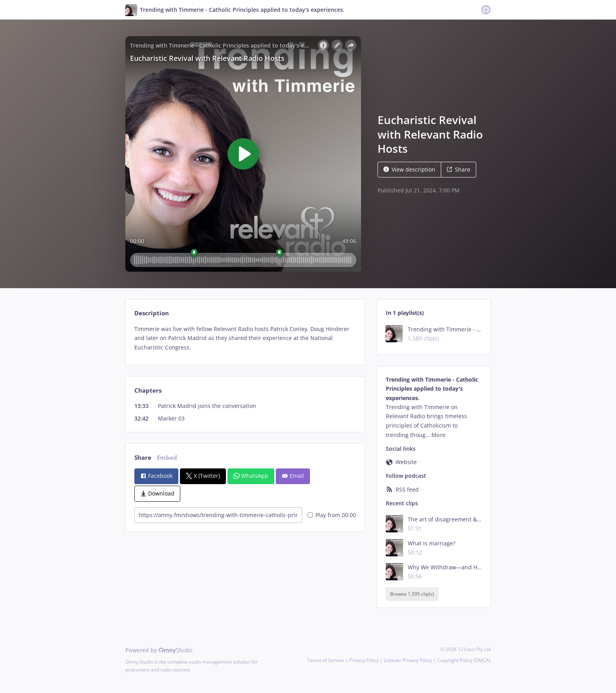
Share (458, 169)
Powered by (159, 650)
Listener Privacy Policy (408, 660)
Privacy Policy (364, 660)
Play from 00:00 (332, 515)
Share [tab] (143, 458)
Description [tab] (152, 313)
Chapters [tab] (148, 390)
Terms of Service (326, 660)
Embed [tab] (167, 458)
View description (409, 169)
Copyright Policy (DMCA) (464, 660)
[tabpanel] (245, 338)
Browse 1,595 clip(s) (412, 594)
